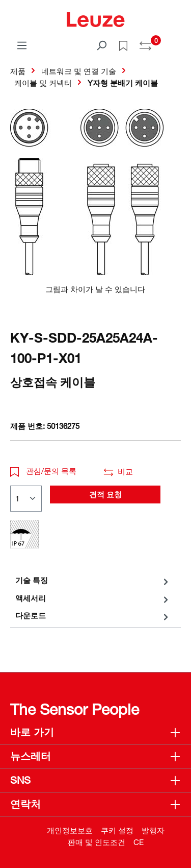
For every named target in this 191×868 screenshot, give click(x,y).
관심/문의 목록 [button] (43, 471)
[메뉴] (22, 45)
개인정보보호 (70, 830)
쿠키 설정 (117, 830)
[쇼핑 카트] (175, 42)
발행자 (153, 830)
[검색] (101, 45)
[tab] (93, 580)
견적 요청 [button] (105, 494)
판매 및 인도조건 (97, 842)
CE (139, 842)
